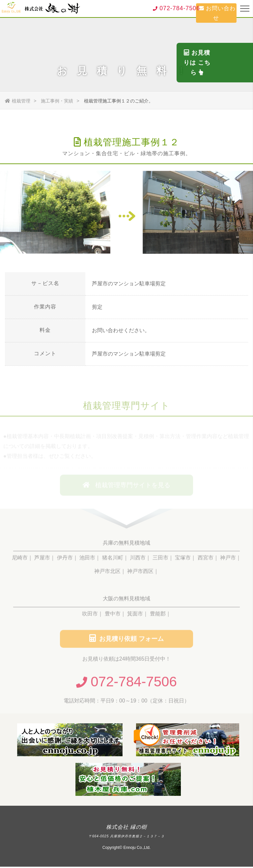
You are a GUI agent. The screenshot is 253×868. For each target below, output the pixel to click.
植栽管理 (18, 101)
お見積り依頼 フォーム (127, 640)
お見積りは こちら (243, 97)
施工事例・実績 (57, 101)
